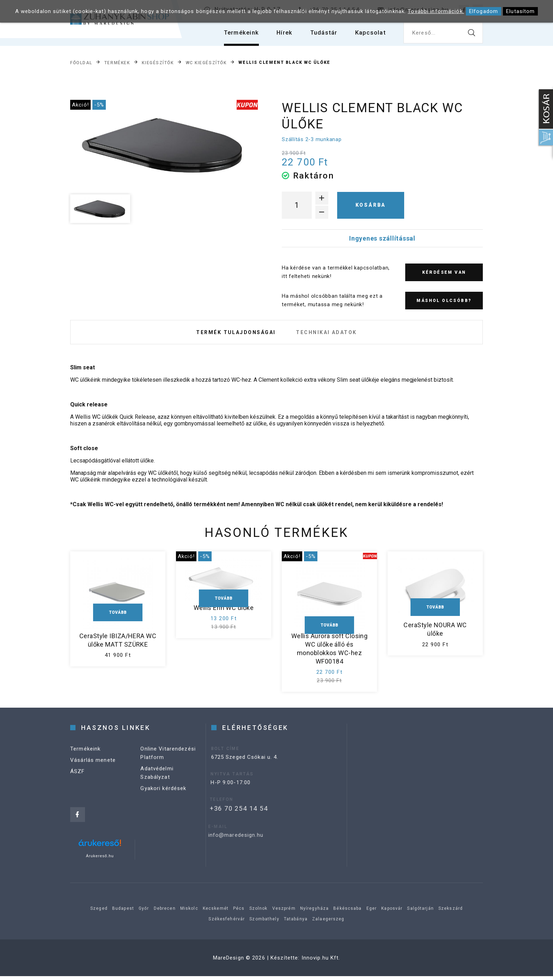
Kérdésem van (444, 272)
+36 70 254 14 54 (226, 812)
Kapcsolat (369, 35)
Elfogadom (484, 11)
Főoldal (81, 63)
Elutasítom (520, 11)
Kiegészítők (158, 63)
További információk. (436, 11)
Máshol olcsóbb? (444, 301)
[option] (164, 145)
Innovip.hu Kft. (321, 962)
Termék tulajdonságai (233, 334)
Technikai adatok (330, 334)
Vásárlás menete (93, 770)
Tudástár (320, 35)
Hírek (279, 35)
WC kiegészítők (206, 63)
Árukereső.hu (100, 860)
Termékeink (233, 35)
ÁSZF (78, 782)
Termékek (117, 63)
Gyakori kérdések (163, 799)
